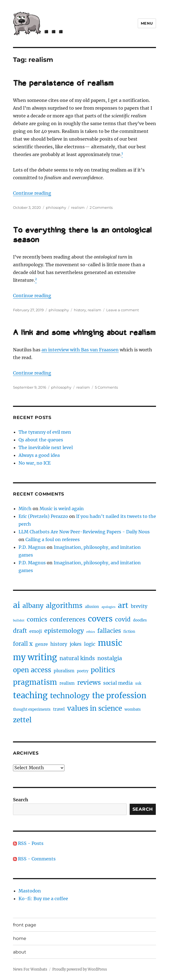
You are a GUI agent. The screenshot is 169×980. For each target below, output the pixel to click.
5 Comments (106, 387)
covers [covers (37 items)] (100, 619)
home (20, 938)
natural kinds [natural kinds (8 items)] (77, 658)
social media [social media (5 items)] (118, 683)
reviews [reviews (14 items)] (89, 683)
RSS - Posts (28, 843)
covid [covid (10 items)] (123, 620)
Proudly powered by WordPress (80, 969)
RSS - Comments (34, 859)
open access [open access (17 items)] (32, 670)
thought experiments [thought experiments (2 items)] (32, 709)
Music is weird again (62, 509)
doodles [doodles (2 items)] (140, 620)
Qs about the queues (41, 440)
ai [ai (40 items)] (16, 605)
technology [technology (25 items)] (70, 696)
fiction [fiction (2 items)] (129, 632)
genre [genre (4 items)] (41, 644)
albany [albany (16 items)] (33, 606)
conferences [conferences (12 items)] (68, 619)
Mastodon (30, 891)
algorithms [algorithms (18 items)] (64, 606)
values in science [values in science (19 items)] (95, 708)
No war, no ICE (35, 463)
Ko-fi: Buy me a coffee (43, 899)
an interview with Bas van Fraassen (80, 350)
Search (21, 800)
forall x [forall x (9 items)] (23, 644)
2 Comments (101, 207)
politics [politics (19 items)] (103, 670)
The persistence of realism (63, 84)
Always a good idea (39, 455)
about (20, 952)
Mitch (25, 509)
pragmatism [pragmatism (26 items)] (35, 682)
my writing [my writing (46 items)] (35, 657)
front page (25, 925)
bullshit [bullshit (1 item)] (19, 621)
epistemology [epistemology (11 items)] (64, 631)
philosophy (56, 207)
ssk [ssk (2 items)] (138, 683)
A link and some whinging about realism (84, 333)
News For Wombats (30, 969)
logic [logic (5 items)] (90, 644)
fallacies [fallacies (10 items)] (109, 631)
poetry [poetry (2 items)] (83, 671)
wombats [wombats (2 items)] (133, 709)
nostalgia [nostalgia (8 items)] (110, 658)
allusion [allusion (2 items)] (92, 607)
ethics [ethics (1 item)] (91, 632)
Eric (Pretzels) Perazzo (43, 516)
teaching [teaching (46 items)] (30, 695)
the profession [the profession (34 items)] (119, 696)
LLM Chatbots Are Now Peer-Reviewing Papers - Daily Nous (84, 532)
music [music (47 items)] (110, 643)
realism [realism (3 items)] (67, 683)
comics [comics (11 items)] (37, 619)
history (80, 310)
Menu (147, 23)
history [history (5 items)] (59, 644)
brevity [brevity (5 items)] (139, 606)
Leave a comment (123, 310)
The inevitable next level (46, 447)
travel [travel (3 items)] (59, 709)
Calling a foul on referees (53, 539)
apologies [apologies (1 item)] (108, 607)
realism (78, 207)
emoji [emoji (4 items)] (36, 631)
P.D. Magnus (32, 547)
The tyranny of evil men (45, 432)
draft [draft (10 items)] (20, 631)
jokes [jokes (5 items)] (76, 644)
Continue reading (32, 193)
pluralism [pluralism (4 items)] (64, 671)
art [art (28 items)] (123, 605)
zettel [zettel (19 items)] (22, 720)
